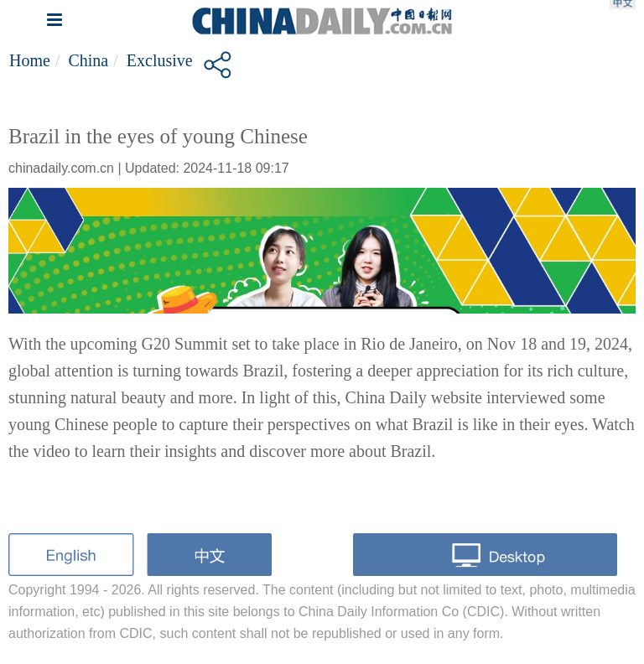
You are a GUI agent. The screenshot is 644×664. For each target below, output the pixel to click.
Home (30, 60)
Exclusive (160, 60)
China (88, 60)
